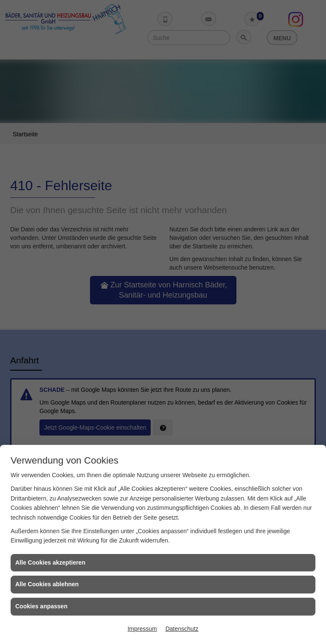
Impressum (142, 629)
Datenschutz (182, 629)
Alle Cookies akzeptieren (50, 562)
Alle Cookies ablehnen (47, 584)
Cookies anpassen (41, 606)
